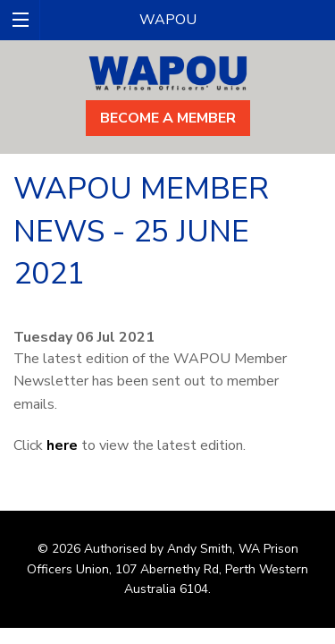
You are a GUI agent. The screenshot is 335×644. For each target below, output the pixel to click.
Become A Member (168, 118)
